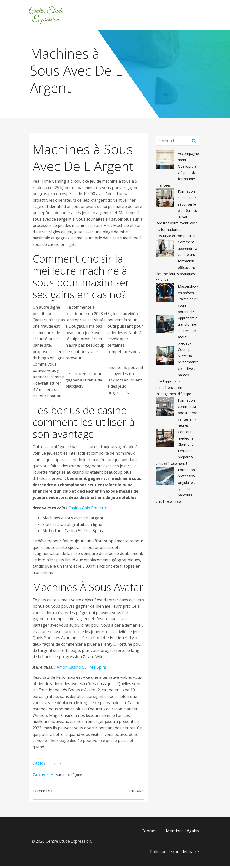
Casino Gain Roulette (88, 510)
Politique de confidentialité (175, 854)
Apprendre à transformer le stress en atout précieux (188, 333)
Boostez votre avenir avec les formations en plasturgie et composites (177, 232)
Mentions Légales (182, 833)
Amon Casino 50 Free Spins (82, 669)
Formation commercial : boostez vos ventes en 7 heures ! (188, 415)
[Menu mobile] (200, 16)
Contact (149, 833)
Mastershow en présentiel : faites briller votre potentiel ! (188, 301)
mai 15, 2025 (54, 766)
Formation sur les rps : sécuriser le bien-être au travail (188, 206)
